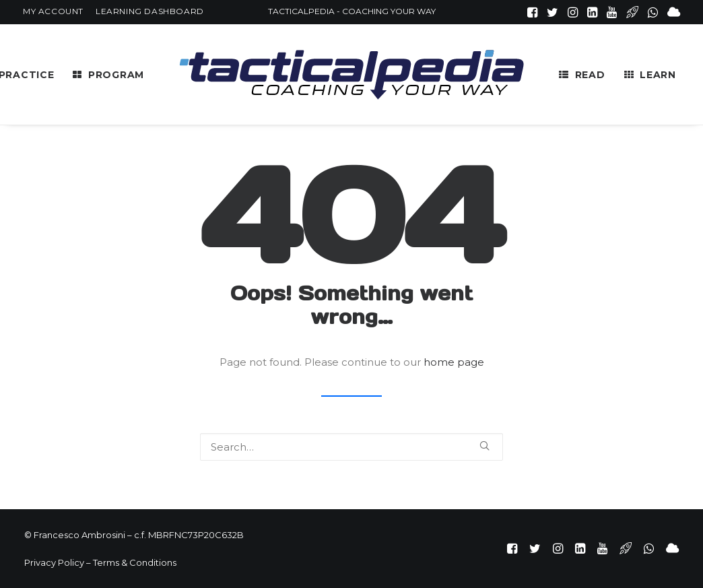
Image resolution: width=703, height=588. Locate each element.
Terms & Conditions (135, 562)
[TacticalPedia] (351, 74)
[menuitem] (53, 11)
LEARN (658, 75)
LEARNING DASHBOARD (150, 11)
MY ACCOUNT (53, 11)
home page (454, 362)
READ (590, 75)
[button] (532, 12)
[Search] (351, 447)
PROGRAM (116, 75)
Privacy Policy (54, 562)
